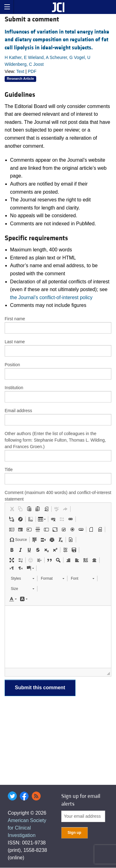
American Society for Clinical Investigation (27, 828)
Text (20, 71)
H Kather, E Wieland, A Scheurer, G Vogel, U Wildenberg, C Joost (47, 61)
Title (9, 470)
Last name (15, 342)
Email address (18, 411)
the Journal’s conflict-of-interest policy (52, 297)
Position (12, 365)
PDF (32, 71)
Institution (14, 388)
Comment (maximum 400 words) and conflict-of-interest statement (58, 496)
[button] (12, 509)
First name (15, 319)
